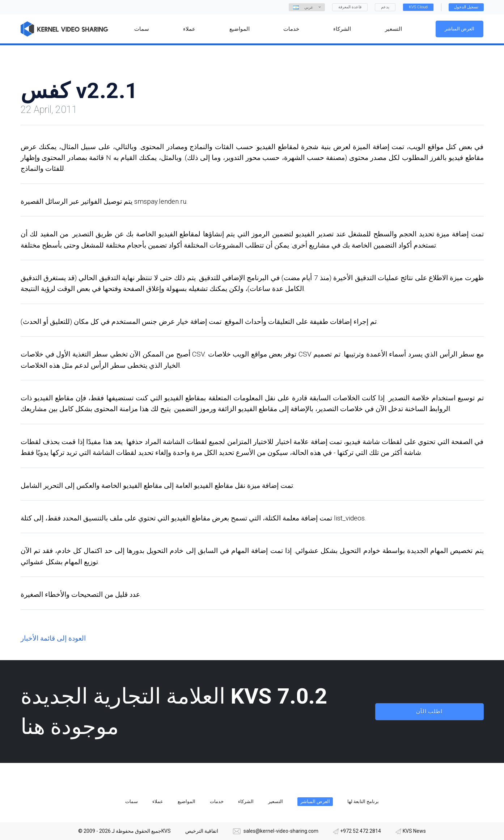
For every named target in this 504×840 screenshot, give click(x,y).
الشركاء (246, 801)
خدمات (217, 801)
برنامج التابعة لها (363, 801)
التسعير (276, 801)
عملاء (158, 801)
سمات (132, 801)
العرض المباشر (460, 29)
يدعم (385, 7)
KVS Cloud (418, 7)
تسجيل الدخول (466, 7)
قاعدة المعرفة (350, 7)
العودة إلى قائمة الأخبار (53, 638)
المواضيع (187, 801)
